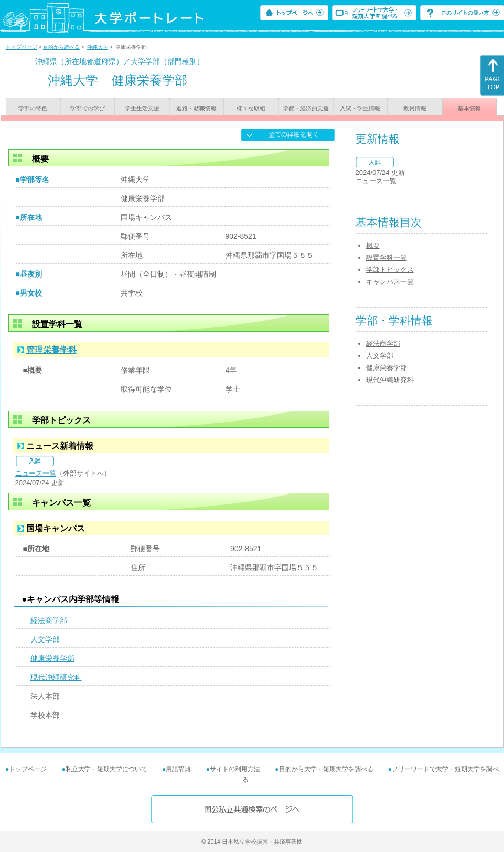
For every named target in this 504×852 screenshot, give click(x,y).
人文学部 (45, 639)
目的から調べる (61, 47)
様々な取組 (251, 108)
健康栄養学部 (52, 658)
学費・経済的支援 (306, 108)
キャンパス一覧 (390, 282)
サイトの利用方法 (235, 769)
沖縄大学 (98, 47)
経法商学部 (49, 620)
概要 (373, 245)
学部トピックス (390, 270)
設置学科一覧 (387, 257)
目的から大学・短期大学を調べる (326, 769)
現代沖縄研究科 (56, 677)
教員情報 (415, 108)
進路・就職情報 (196, 108)
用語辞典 (178, 769)
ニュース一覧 (36, 473)
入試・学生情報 (360, 108)
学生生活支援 (142, 108)
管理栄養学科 (51, 350)
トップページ (22, 47)
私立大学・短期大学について (106, 769)
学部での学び (88, 108)
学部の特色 (33, 108)
